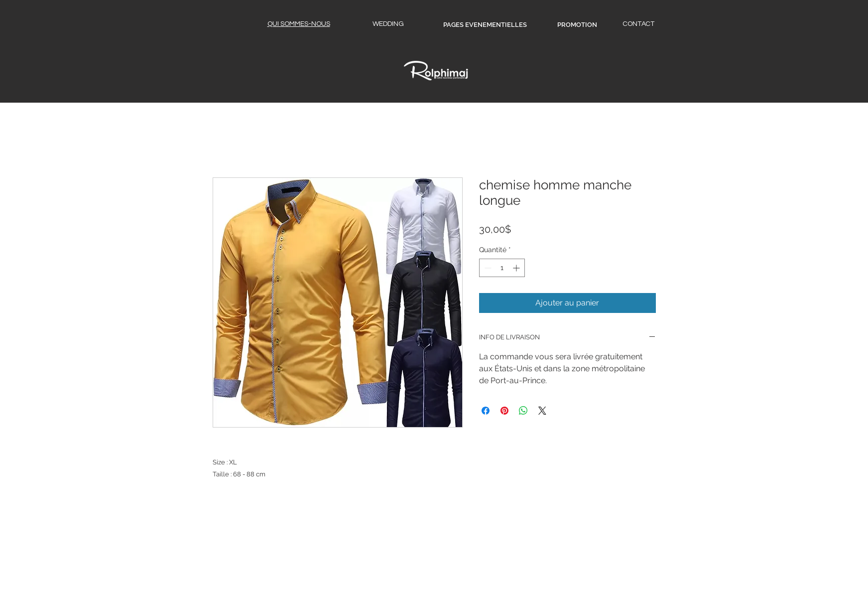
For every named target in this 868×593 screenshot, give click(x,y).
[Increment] (517, 268)
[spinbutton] (502, 268)
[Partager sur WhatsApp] (523, 411)
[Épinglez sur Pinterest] (504, 411)
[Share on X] (542, 411)
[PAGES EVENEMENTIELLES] (485, 25)
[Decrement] (487, 268)
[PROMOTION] (577, 25)
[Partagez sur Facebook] (486, 411)
